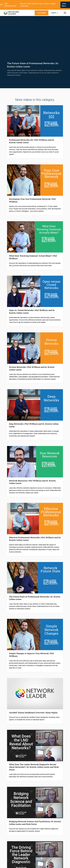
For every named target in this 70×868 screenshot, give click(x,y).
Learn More (64, 5)
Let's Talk (42, 13)
